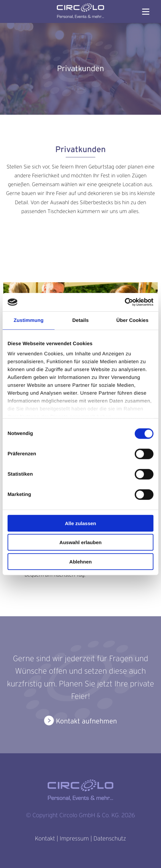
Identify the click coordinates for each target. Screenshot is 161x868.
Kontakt (45, 839)
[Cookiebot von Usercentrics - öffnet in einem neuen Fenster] (125, 302)
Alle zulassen (80, 523)
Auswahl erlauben (80, 542)
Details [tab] (80, 320)
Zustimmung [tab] (29, 320)
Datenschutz (110, 839)
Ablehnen (80, 561)
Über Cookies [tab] (132, 320)
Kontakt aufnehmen (86, 721)
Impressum (74, 839)
